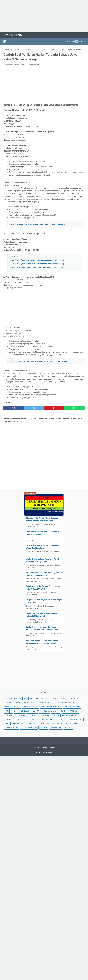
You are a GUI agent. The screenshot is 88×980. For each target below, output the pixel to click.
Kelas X (17, 703)
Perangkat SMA (44, 724)
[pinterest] (54, 408)
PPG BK (13, 711)
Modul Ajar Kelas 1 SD (48, 703)
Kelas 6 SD (8, 703)
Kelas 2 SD (44, 698)
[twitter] (34, 408)
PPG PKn (18, 719)
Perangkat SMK (57, 724)
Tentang (45, 748)
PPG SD (53, 719)
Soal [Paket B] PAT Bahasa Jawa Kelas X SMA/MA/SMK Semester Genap (38, 264)
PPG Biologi (63, 711)
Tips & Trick (68, 728)
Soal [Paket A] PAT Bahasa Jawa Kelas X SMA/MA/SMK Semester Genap (38, 260)
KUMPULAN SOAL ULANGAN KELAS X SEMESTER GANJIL (43, 361)
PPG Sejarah (63, 719)
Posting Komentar (34, 65)
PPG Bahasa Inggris (49, 711)
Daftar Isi (36, 748)
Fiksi (26, 698)
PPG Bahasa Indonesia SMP (29, 711)
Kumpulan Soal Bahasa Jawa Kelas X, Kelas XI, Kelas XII (42, 224)
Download (18, 698)
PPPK (7, 724)
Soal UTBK (43, 728)
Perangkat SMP (71, 724)
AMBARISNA (13, 35)
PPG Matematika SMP (70, 715)
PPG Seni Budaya (76, 719)
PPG (6, 711)
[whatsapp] (74, 408)
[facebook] (14, 408)
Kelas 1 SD (34, 698)
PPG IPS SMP (45, 715)
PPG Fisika (8, 715)
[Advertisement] (44, 16)
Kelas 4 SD (64, 698)
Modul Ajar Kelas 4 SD (12, 707)
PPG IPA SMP (32, 715)
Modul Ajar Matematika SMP (51, 707)
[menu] (6, 41)
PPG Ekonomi (74, 711)
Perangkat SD (30, 724)
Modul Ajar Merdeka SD (72, 707)
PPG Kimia (56, 715)
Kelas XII (34, 703)
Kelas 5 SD (75, 698)
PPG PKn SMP (29, 719)
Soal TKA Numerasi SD (29, 728)
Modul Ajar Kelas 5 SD (30, 707)
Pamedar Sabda (17, 724)
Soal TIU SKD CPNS (11, 728)
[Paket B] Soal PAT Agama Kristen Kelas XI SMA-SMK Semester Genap (37, 267)
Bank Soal (8, 698)
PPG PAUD (8, 719)
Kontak (52, 748)
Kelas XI (26, 703)
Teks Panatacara (56, 728)
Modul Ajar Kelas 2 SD (66, 703)
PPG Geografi (20, 715)
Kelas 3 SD (54, 698)
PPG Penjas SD (42, 719)
